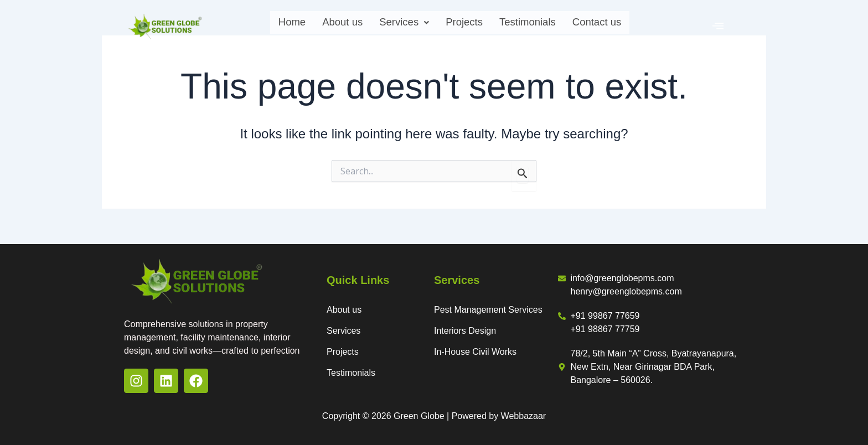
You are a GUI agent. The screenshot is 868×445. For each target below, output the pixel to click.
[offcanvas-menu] (718, 26)
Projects (464, 25)
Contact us (614, 25)
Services (397, 25)
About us (329, 25)
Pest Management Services (488, 310)
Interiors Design (465, 331)
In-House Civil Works (475, 352)
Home (272, 25)
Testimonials (536, 25)
